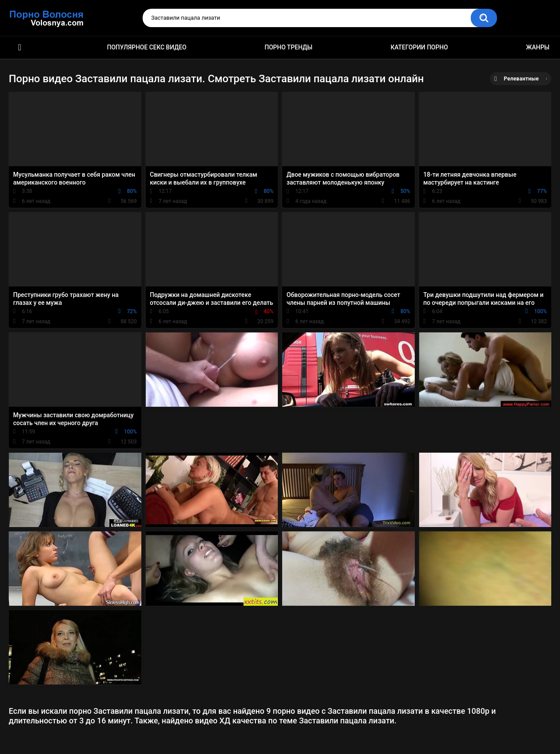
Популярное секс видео (147, 47)
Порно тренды (289, 47)
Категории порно (419, 47)
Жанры (538, 47)
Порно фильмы (20, 47)
